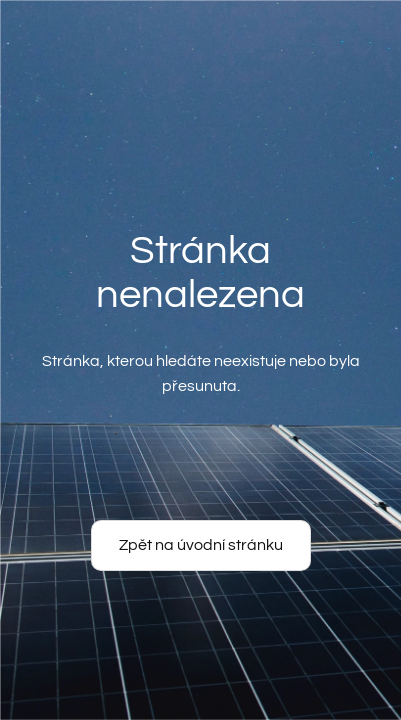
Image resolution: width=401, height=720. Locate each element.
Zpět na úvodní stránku (201, 545)
